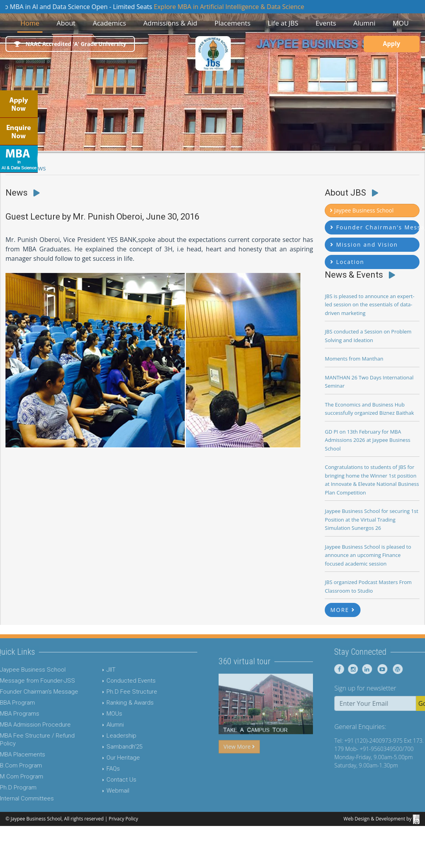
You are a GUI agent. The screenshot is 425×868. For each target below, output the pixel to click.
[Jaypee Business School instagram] (375, 669)
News (38, 168)
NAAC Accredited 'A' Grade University (72, 44)
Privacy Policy (123, 819)
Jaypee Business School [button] (362, 210)
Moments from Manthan (354, 359)
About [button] (66, 23)
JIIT (87, 670)
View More (239, 770)
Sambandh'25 (101, 747)
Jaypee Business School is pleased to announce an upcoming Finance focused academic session (368, 555)
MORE (343, 610)
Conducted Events (108, 681)
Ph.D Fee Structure (108, 692)
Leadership (98, 736)
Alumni (92, 725)
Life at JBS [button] (283, 23)
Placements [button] (233, 23)
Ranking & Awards (107, 703)
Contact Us (98, 780)
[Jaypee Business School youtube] (404, 669)
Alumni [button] (364, 23)
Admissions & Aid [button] (170, 23)
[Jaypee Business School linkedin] (389, 669)
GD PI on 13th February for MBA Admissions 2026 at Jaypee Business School (368, 440)
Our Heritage (100, 758)
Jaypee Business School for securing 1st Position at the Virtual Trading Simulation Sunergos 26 (372, 519)
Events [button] (326, 23)
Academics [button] (109, 23)
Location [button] (347, 262)
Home (31, 23)
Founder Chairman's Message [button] (375, 227)
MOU (401, 23)
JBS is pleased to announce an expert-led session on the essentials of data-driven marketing (370, 305)
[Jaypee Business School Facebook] (363, 669)
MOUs (91, 714)
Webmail (94, 791)
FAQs (90, 769)
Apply (389, 45)
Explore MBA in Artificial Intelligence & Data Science (241, 7)
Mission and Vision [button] (364, 244)
